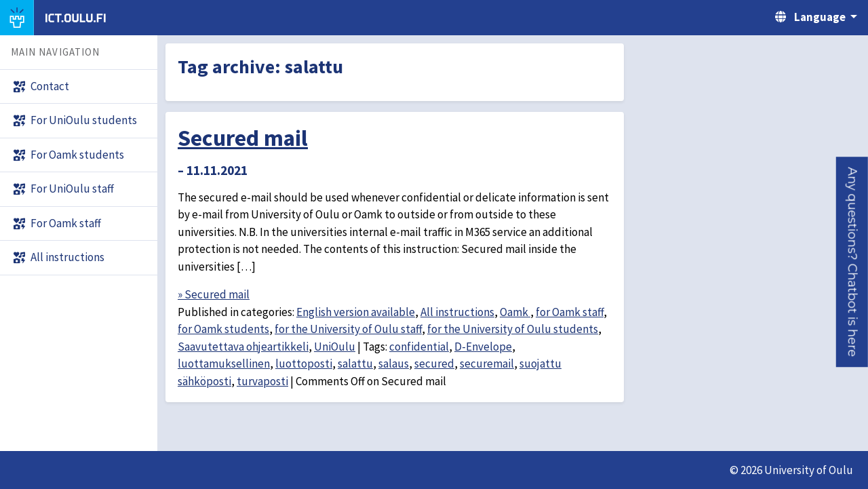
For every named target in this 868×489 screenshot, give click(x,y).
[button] (852, 262)
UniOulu (335, 347)
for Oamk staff (570, 312)
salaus (394, 364)
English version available (356, 312)
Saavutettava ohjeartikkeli (243, 347)
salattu (355, 364)
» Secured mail (214, 294)
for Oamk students (223, 329)
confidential (419, 347)
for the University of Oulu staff (348, 329)
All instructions (457, 312)
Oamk (515, 312)
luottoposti (304, 364)
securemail (487, 364)
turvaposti (262, 381)
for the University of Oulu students (513, 329)
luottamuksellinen (224, 364)
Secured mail (243, 138)
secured (434, 364)
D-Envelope (483, 347)
